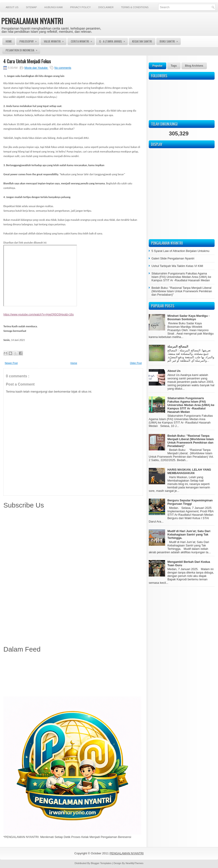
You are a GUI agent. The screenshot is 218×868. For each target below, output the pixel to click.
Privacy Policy (81, 7)
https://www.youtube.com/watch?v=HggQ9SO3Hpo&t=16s (39, 315)
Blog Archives (194, 66)
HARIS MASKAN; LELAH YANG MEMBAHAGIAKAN (189, 471)
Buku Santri (170, 41)
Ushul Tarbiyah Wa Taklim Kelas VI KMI (177, 266)
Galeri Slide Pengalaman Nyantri (173, 258)
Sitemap (31, 7)
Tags (174, 66)
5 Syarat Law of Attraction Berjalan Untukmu (180, 251)
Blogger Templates (102, 863)
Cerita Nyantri (83, 41)
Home (9, 41)
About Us (12, 7)
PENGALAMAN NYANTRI (32, 21)
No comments (63, 68)
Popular (157, 66)
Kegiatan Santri (142, 41)
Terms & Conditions (135, 7)
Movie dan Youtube (36, 68)
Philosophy (30, 41)
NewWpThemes (134, 863)
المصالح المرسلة (178, 346)
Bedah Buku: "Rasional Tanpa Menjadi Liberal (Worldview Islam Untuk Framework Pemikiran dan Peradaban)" (182, 291)
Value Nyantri (55, 41)
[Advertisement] (73, 676)
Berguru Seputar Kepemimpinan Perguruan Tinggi (190, 502)
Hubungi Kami (53, 7)
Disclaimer (106, 7)
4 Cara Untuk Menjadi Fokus (27, 61)
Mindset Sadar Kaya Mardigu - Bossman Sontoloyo (188, 317)
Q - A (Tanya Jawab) (114, 41)
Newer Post (11, 363)
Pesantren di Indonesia (23, 49)
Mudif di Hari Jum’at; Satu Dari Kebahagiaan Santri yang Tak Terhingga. (189, 534)
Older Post (136, 363)
